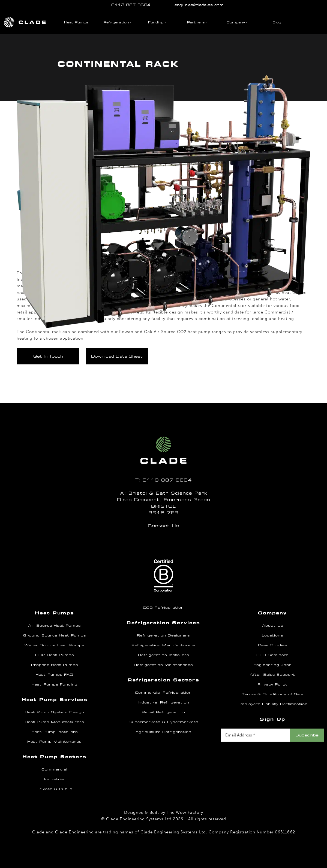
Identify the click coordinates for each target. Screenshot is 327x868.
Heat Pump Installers (55, 732)
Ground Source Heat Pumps (55, 635)
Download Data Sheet (117, 356)
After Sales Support (272, 675)
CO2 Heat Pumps (55, 655)
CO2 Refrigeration (163, 608)
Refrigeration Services (163, 623)
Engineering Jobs (272, 665)
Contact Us (164, 526)
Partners (196, 22)
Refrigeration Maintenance (163, 665)
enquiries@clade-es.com (199, 5)
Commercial (54, 769)
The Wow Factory (185, 812)
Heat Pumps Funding (54, 684)
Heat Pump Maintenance (54, 742)
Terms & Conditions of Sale (273, 694)
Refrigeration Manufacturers (163, 645)
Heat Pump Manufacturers (54, 722)
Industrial (55, 779)
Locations (272, 635)
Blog (277, 22)
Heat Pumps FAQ (54, 675)
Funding (156, 22)
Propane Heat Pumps (55, 665)
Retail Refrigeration (163, 712)
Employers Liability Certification (273, 704)
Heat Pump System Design (55, 712)
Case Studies (273, 645)
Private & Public (54, 789)
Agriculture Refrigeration (163, 732)
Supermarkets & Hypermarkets (163, 722)
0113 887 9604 (131, 5)
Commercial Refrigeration (163, 693)
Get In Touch (48, 356)
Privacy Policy (272, 684)
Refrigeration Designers (163, 635)
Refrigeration (116, 22)
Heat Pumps (76, 22)
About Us (273, 626)
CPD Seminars (272, 655)
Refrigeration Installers (163, 655)
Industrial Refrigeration (163, 702)
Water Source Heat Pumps (54, 645)
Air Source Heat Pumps (54, 626)
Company (236, 22)
